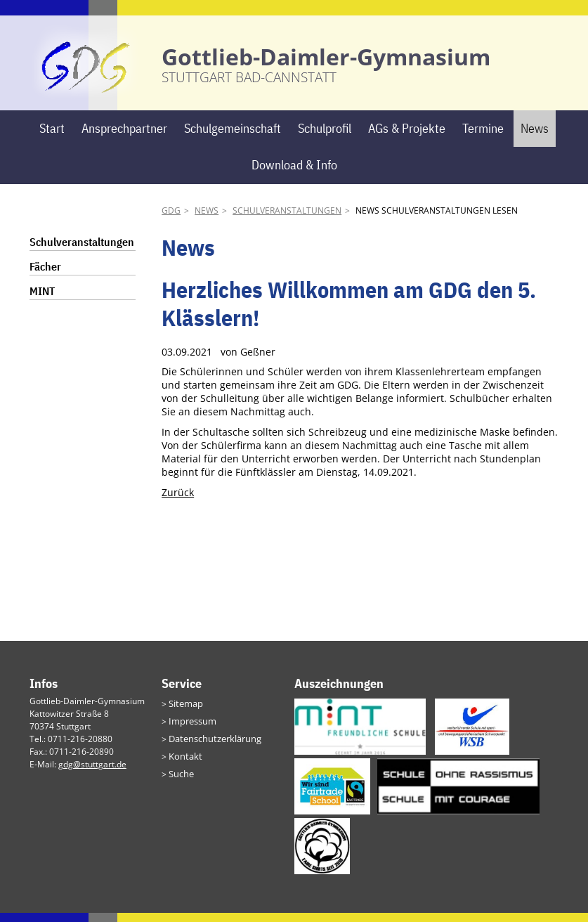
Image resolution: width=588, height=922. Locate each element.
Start (52, 137)
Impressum (191, 729)
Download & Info (294, 174)
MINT (42, 299)
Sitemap (185, 712)
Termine (483, 137)
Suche (181, 780)
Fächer (45, 275)
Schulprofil (325, 137)
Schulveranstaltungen (287, 219)
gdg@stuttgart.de (92, 773)
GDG (171, 219)
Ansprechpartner (124, 137)
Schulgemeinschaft (233, 137)
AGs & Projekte (407, 137)
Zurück (178, 501)
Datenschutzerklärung (212, 746)
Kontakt (183, 763)
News (535, 137)
